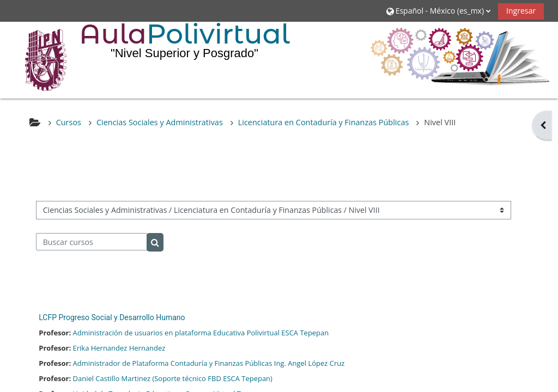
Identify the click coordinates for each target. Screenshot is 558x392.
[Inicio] (38, 60)
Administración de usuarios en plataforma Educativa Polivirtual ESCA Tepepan (201, 333)
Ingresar (521, 11)
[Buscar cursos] (92, 242)
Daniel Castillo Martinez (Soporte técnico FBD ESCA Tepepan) (173, 378)
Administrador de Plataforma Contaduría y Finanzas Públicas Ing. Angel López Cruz (209, 363)
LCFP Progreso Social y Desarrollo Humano (112, 317)
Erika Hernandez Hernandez (119, 348)
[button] (438, 11)
